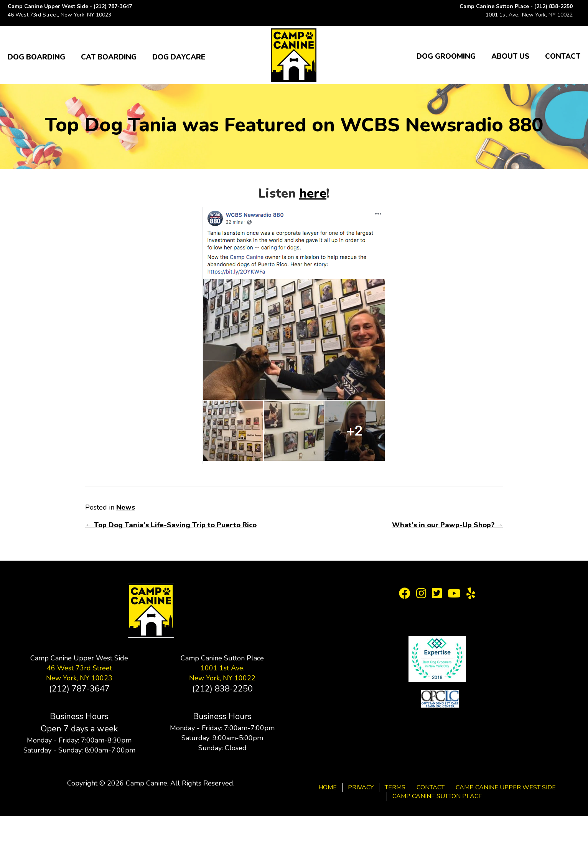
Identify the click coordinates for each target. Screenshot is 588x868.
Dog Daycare (179, 57)
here (313, 193)
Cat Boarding (109, 57)
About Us (510, 56)
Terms (395, 787)
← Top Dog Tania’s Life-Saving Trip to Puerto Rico (171, 525)
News (126, 507)
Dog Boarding (36, 57)
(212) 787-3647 (113, 6)
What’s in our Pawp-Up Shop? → (448, 525)
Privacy (361, 787)
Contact (563, 56)
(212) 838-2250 (553, 6)
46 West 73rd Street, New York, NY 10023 (59, 15)
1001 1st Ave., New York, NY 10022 (529, 15)
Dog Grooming (446, 56)
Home (328, 787)
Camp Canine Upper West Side (506, 787)
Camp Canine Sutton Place (437, 796)
